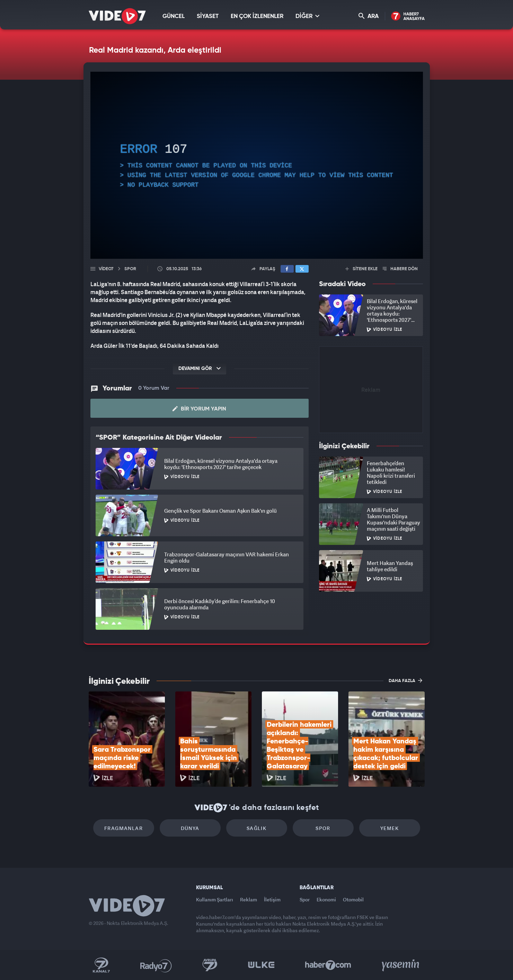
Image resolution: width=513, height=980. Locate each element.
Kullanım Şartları (215, 899)
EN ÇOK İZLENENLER (257, 16)
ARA (369, 16)
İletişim (272, 899)
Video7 (106, 269)
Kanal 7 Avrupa (210, 965)
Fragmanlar (123, 828)
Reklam (249, 899)
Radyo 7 (156, 965)
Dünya (190, 828)
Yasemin (401, 965)
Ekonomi (326, 899)
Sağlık (256, 828)
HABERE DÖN (400, 269)
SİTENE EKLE (361, 269)
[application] (257, 165)
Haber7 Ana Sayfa (408, 16)
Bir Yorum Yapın (199, 409)
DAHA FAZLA (405, 680)
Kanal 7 (101, 965)
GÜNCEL (174, 16)
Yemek (390, 828)
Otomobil (353, 899)
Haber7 (328, 965)
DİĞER (307, 16)
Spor (323, 828)
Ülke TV (261, 965)
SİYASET (208, 16)
